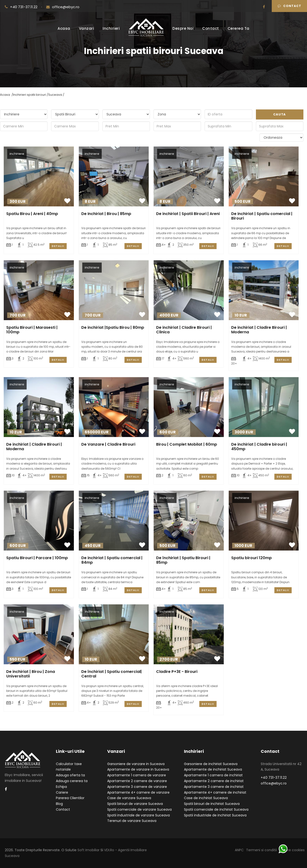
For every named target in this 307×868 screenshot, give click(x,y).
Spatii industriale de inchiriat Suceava (215, 815)
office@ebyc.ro (63, 7)
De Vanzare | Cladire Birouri (108, 444)
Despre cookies (292, 850)
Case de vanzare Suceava (129, 798)
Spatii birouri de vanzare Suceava (135, 804)
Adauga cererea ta (72, 781)
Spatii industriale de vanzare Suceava (139, 815)
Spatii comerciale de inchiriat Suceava (216, 809)
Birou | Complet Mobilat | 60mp (187, 444)
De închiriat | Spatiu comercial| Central (112, 674)
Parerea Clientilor (70, 798)
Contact (289, 6)
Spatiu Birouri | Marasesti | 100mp (32, 330)
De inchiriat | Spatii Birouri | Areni (188, 214)
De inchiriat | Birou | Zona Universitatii (31, 674)
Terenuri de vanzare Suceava (132, 821)
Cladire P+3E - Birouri (177, 672)
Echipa (61, 787)
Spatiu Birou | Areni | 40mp (32, 214)
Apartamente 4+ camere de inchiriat (215, 792)
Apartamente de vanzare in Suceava (138, 769)
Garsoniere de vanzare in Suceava (136, 764)
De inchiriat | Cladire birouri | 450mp (259, 447)
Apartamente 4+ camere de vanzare (138, 792)
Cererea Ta (239, 28)
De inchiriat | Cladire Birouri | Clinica (184, 330)
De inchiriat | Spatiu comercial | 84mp (112, 560)
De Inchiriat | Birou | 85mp (106, 214)
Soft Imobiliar (89, 850)
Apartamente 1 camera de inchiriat (213, 775)
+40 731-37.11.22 (22, 7)
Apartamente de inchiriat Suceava (213, 769)
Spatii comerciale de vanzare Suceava (139, 809)
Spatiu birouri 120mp (251, 558)
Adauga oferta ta (70, 775)
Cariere (62, 792)
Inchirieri (111, 28)
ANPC (239, 850)
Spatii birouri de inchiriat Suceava (212, 804)
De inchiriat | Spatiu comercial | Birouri (262, 216)
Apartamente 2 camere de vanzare (137, 781)
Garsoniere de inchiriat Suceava (211, 764)
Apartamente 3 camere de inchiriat (214, 787)
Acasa (64, 28)
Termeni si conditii (261, 850)
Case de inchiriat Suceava (206, 798)
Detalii (58, 246)
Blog (59, 804)
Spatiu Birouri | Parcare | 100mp (37, 558)
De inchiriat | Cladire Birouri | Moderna (259, 330)
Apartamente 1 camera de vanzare (137, 775)
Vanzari (87, 28)
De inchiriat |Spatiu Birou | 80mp (113, 327)
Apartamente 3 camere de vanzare (137, 787)
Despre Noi (183, 28)
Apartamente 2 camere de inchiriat (214, 781)
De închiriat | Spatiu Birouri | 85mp (183, 560)
